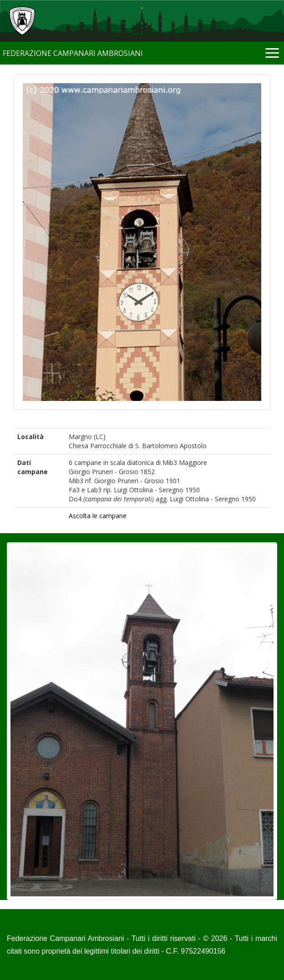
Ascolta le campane (98, 516)
